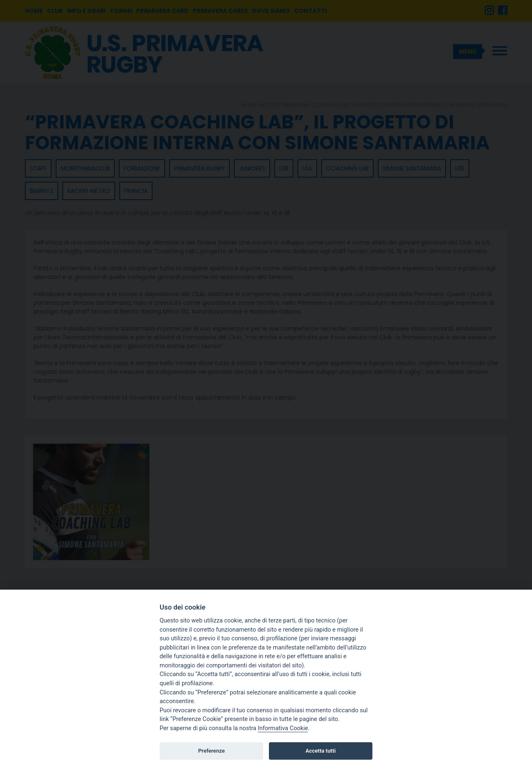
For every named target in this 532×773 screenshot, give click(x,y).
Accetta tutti (321, 751)
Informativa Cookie (283, 728)
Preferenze (212, 751)
